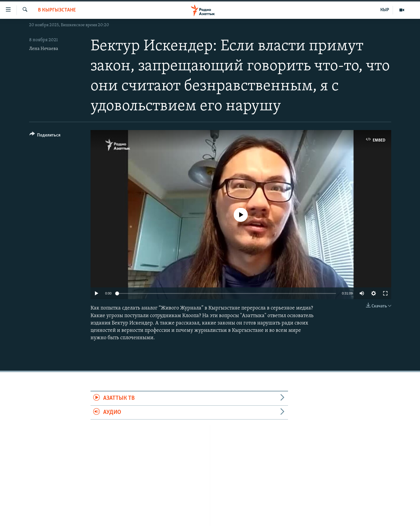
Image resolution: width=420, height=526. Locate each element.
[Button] (45, 136)
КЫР (385, 10)
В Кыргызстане (57, 10)
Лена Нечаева (44, 49)
